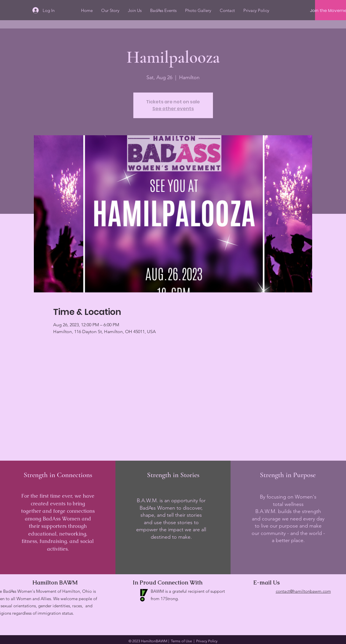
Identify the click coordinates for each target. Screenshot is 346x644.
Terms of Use (181, 641)
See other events (173, 109)
